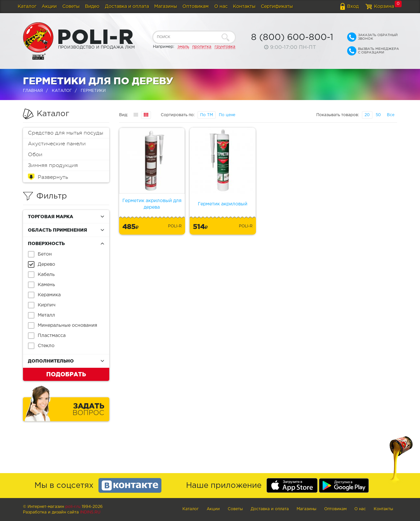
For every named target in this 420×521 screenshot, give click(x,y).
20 (367, 115)
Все (391, 115)
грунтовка (225, 47)
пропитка (202, 47)
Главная (33, 91)
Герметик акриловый (223, 204)
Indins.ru (90, 512)
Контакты (244, 7)
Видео (92, 7)
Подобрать (66, 374)
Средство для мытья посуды (66, 133)
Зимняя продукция (53, 165)
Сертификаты (277, 7)
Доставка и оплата (127, 7)
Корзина (384, 7)
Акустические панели (57, 144)
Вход (353, 7)
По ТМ (207, 115)
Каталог (27, 7)
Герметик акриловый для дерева (152, 204)
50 (378, 115)
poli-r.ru (73, 507)
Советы (71, 7)
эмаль (183, 47)
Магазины (166, 7)
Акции (49, 7)
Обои (35, 155)
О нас (221, 7)
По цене (227, 115)
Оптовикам (196, 7)
